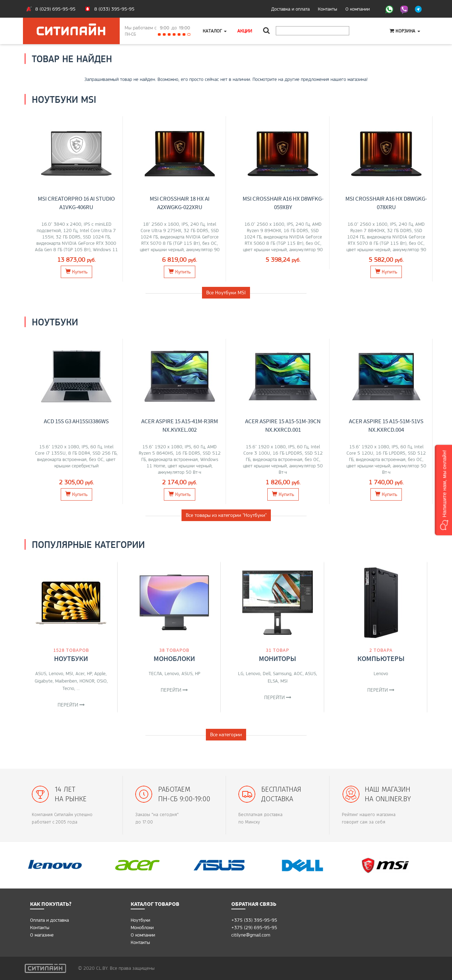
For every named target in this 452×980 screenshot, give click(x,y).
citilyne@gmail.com (251, 935)
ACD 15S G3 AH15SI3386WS (76, 421)
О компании (358, 9)
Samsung (282, 673)
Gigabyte (44, 681)
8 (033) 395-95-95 (114, 9)
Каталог (215, 31)
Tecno (68, 688)
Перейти (71, 705)
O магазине (42, 935)
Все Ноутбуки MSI (226, 293)
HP (89, 673)
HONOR (87, 681)
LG (241, 673)
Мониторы (278, 658)
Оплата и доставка (49, 920)
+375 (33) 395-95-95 (254, 920)
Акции (245, 31)
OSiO (102, 681)
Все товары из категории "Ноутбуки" (226, 515)
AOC (298, 673)
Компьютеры (381, 658)
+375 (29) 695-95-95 (254, 927)
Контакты (328, 9)
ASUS (41, 673)
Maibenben (66, 681)
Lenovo (56, 673)
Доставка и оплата (290, 9)
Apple (100, 673)
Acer (80, 673)
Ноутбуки (71, 658)
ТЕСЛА (155, 673)
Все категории (226, 734)
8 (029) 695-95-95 (55, 9)
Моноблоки (174, 658)
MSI (69, 673)
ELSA (273, 681)
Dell (267, 673)
